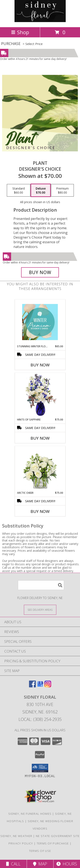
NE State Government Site (58, 836)
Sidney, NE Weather (16, 836)
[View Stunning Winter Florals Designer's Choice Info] (40, 322)
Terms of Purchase (53, 843)
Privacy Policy (21, 843)
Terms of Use (40, 851)
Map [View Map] (40, 864)
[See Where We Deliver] (40, 610)
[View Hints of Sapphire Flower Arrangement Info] (40, 395)
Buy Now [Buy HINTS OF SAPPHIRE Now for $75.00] (40, 438)
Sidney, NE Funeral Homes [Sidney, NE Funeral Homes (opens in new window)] (30, 814)
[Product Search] (41, 585)
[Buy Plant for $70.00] (40, 272)
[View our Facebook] (32, 686)
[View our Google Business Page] (40, 686)
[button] (40, 768)
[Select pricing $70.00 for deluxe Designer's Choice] (41, 190)
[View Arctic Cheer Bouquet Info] (40, 469)
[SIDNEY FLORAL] (40, 21)
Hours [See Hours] (67, 864)
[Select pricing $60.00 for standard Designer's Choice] (19, 190)
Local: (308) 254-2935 (40, 719)
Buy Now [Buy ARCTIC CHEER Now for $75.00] (40, 511)
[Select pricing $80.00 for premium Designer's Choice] (62, 190)
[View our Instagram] (48, 686)
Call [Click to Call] (13, 864)
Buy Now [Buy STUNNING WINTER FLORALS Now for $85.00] (40, 365)
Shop (20, 32)
